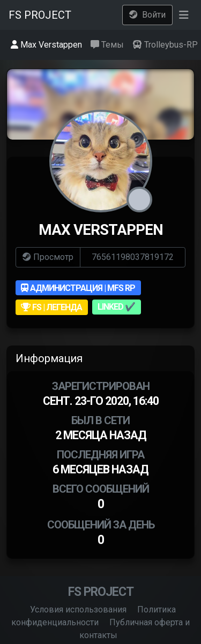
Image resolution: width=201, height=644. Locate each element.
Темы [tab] (107, 45)
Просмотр (48, 257)
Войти (147, 15)
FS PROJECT (40, 15)
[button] (184, 15)
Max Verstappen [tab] (46, 45)
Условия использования (78, 609)
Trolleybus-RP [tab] (165, 45)
